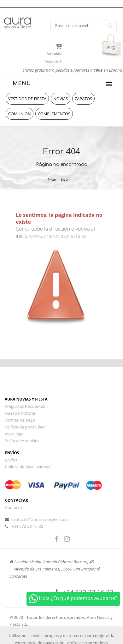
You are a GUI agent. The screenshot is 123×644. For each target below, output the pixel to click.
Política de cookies (22, 441)
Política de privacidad (25, 427)
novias (61, 99)
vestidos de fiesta (27, 99)
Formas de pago (20, 420)
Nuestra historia (20, 413)
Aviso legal (15, 434)
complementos (54, 114)
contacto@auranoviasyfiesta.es (40, 519)
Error (65, 179)
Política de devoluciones (28, 467)
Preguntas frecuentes (25, 406)
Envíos (11, 460)
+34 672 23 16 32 (27, 526)
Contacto (14, 507)
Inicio (52, 179)
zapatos (83, 99)
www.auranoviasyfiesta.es (58, 236)
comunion (20, 114)
